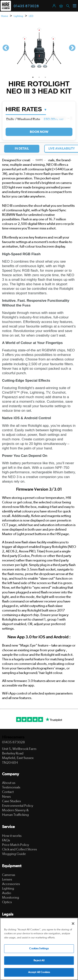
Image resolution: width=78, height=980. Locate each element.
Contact (8, 792)
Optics (7, 902)
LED (31, 16)
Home (5, 16)
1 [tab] (33, 77)
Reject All (39, 961)
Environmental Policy (18, 806)
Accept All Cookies (39, 972)
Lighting (18, 16)
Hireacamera (13, 737)
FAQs (6, 840)
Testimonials (11, 787)
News (6, 797)
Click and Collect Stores (19, 849)
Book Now (39, 132)
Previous (6, 48)
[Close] (73, 924)
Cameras (9, 875)
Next (72, 48)
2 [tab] (39, 77)
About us (9, 783)
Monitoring (11, 898)
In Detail (22, 149)
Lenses (7, 879)
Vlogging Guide (14, 854)
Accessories (11, 884)
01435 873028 (26, 6)
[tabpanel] (39, 48)
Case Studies (11, 801)
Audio (7, 893)
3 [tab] (45, 77)
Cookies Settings (39, 949)
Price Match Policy (16, 845)
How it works (12, 836)
